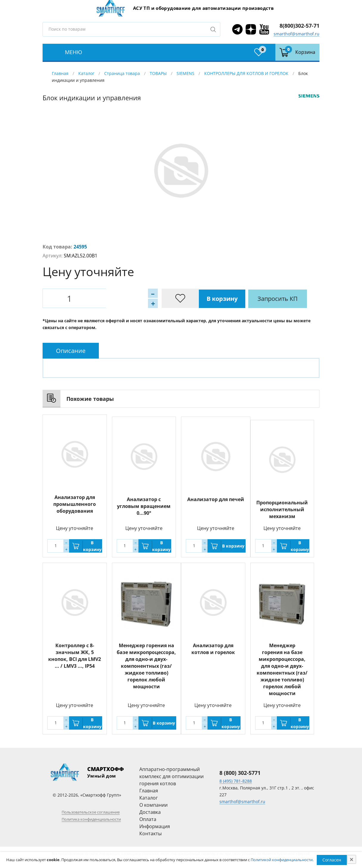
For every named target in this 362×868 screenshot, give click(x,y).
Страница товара (122, 73)
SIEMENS (185, 73)
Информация (155, 826)
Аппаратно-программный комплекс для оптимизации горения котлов (171, 776)
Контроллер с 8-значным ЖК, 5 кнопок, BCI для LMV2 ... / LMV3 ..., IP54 (75, 656)
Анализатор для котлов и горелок (213, 649)
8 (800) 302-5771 (240, 773)
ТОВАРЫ (158, 73)
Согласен (332, 860)
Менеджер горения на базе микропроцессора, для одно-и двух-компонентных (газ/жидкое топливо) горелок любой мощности (146, 666)
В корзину (116, 298)
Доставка (150, 812)
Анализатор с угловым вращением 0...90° (144, 504)
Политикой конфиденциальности (282, 860)
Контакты (150, 833)
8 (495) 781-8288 (236, 781)
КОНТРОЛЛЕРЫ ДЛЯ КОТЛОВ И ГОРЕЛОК (247, 73)
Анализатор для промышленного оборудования (75, 504)
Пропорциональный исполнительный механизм (282, 509)
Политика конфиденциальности (91, 819)
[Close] (352, 859)
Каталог (86, 73)
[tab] (71, 351)
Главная (60, 73)
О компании (153, 805)
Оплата (148, 819)
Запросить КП (172, 298)
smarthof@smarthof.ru (297, 34)
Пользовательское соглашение (91, 812)
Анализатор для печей (216, 497)
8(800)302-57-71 (299, 26)
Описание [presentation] (71, 351)
